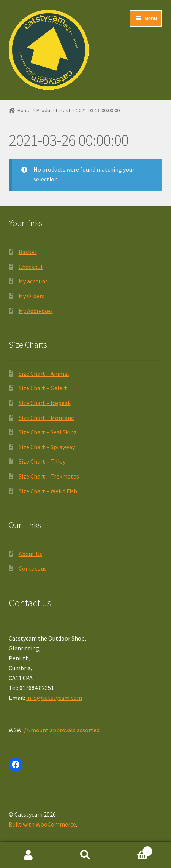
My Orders (32, 296)
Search (85, 855)
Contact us (33, 568)
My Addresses (36, 311)
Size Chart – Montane (46, 418)
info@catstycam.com (54, 698)
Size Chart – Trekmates (49, 476)
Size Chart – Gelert (43, 388)
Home (24, 110)
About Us (30, 554)
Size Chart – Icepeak (45, 403)
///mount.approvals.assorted (62, 730)
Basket (28, 252)
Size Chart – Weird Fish (48, 491)
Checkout (31, 267)
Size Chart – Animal (44, 374)
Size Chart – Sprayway (47, 447)
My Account (28, 855)
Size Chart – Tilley (42, 461)
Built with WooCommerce (42, 824)
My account (33, 281)
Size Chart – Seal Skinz (48, 432)
